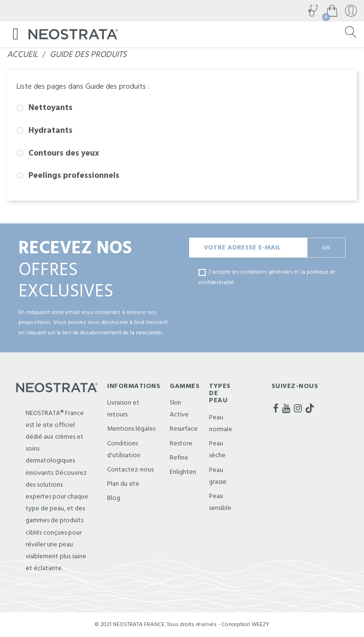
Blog (114, 498)
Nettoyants (50, 108)
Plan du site (123, 484)
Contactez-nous (130, 470)
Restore (181, 443)
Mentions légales (131, 429)
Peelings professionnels (74, 175)
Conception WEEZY (245, 624)
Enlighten (183, 472)
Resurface (184, 429)
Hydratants (50, 130)
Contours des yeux (64, 153)
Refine (179, 458)
